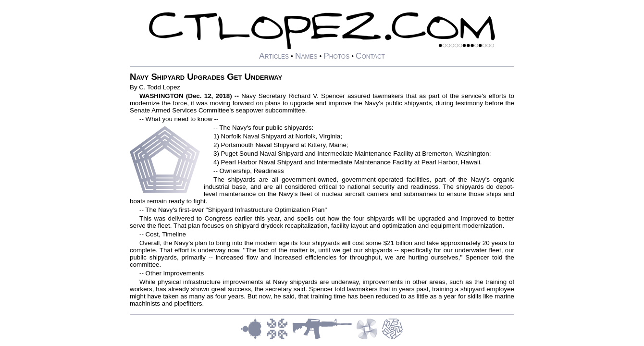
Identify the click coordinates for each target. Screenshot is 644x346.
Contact (370, 56)
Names (306, 56)
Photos (336, 56)
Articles (274, 56)
